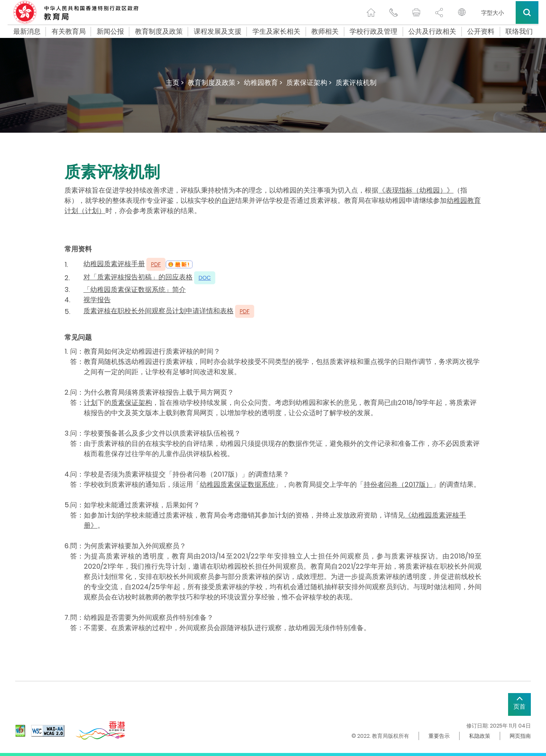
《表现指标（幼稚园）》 (416, 190)
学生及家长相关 (276, 31)
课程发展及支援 (218, 31)
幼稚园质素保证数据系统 (237, 484)
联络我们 (519, 31)
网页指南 (520, 736)
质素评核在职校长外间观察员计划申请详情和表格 (158, 311)
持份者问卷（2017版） (398, 484)
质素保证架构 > (309, 82)
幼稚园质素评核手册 (114, 264)
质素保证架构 (132, 402)
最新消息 (27, 31)
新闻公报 (110, 31)
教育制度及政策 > (214, 82)
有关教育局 (69, 31)
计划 (91, 402)
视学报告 (97, 300)
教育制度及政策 (159, 31)
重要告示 (439, 736)
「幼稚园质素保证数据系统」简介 (135, 289)
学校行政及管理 (373, 31)
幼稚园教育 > (263, 82)
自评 (228, 200)
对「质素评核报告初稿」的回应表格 (138, 277)
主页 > (175, 82)
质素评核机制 (356, 82)
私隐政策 (480, 736)
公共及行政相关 (432, 31)
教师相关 (325, 31)
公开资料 (481, 31)
